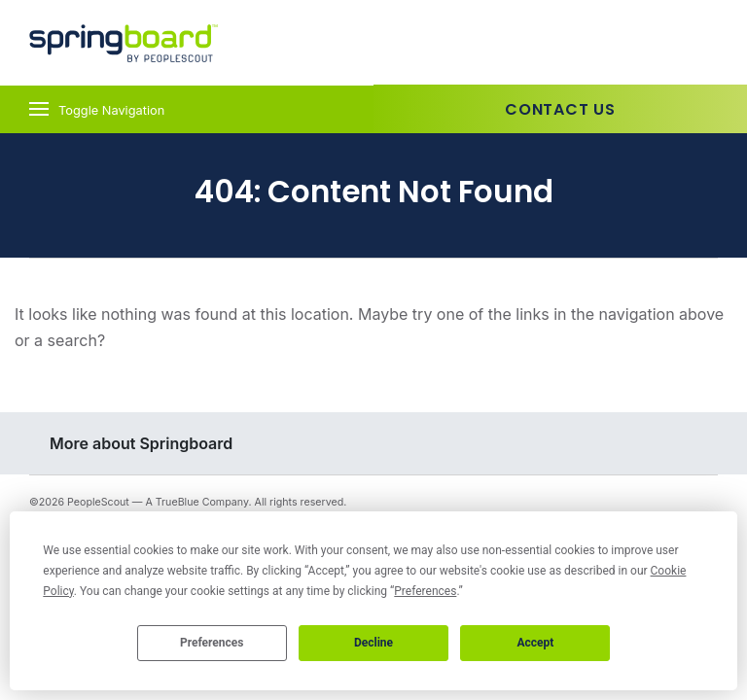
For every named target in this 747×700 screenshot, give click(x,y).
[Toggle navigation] (187, 109)
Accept (535, 643)
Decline (373, 643)
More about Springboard (141, 443)
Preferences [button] (425, 591)
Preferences (212, 643)
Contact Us (560, 109)
